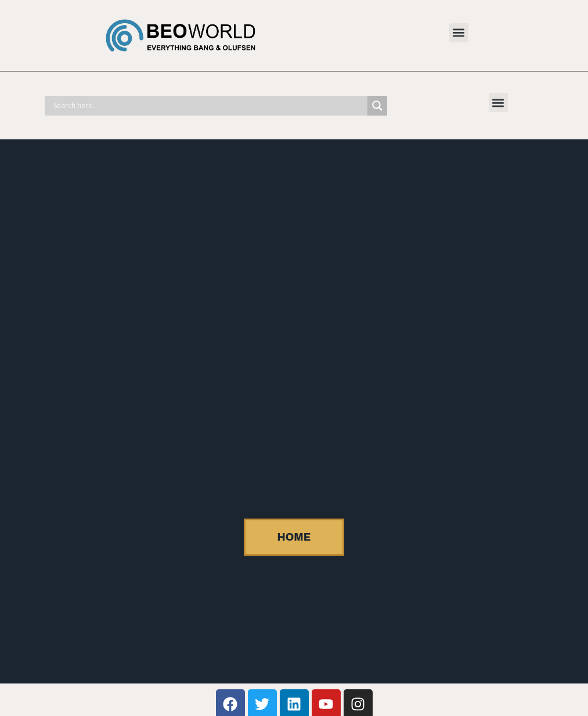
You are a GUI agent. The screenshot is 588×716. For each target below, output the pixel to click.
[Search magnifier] (377, 106)
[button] (459, 33)
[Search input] (209, 106)
